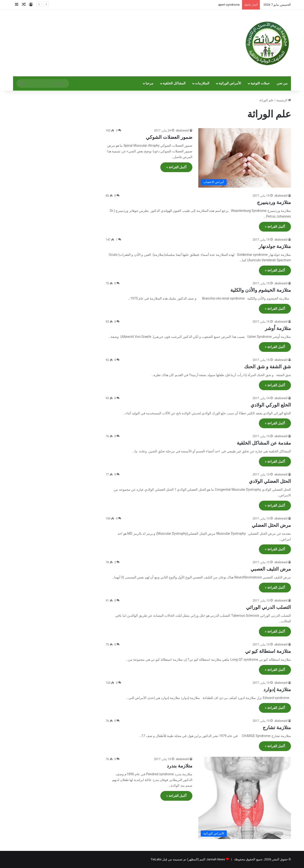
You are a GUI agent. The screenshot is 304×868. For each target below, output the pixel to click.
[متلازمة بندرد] (245, 798)
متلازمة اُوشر (278, 328)
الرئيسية (284, 100)
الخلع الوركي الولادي (271, 405)
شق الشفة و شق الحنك (268, 367)
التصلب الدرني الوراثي (268, 607)
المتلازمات (202, 83)
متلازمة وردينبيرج (274, 202)
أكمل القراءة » (176, 167)
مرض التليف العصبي (271, 569)
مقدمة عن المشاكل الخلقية (264, 443)
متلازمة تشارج (277, 727)
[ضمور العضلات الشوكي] (245, 158)
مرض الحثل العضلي (271, 525)
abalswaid (182, 131)
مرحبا (150, 83)
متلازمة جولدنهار (275, 246)
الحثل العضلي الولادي (270, 481)
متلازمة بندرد (180, 766)
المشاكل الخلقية (174, 83)
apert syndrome (229, 5)
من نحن (282, 83)
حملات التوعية (260, 83)
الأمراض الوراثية (230, 83)
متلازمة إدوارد (277, 689)
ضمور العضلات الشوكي (169, 137)
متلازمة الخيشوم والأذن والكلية (261, 290)
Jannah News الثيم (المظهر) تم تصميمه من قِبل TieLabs (188, 859)
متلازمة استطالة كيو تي (268, 651)
